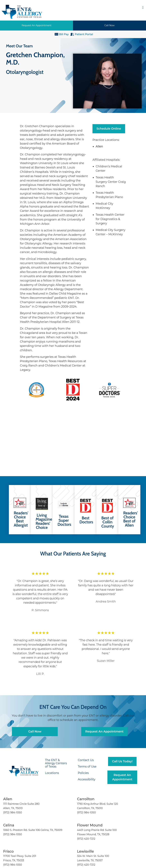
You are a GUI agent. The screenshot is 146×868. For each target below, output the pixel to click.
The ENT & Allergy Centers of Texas (56, 763)
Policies (83, 773)
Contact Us (86, 760)
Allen (100, 146)
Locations (52, 773)
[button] (143, 7)
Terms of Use (87, 767)
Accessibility (87, 779)
